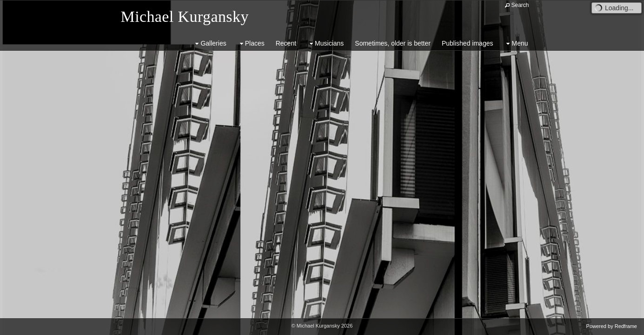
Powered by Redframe (612, 326)
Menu (516, 44)
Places (251, 44)
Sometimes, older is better (393, 43)
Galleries (209, 44)
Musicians (325, 44)
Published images (468, 43)
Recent (286, 43)
